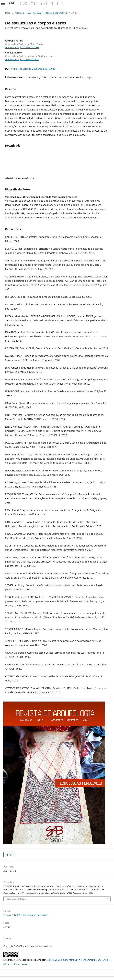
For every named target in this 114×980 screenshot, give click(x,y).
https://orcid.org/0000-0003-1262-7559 (22, 48)
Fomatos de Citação (16, 899)
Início (8, 13)
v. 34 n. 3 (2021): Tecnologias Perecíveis (48, 13)
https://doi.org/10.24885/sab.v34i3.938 (33, 69)
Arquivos (19, 13)
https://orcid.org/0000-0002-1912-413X (22, 60)
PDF (10, 855)
